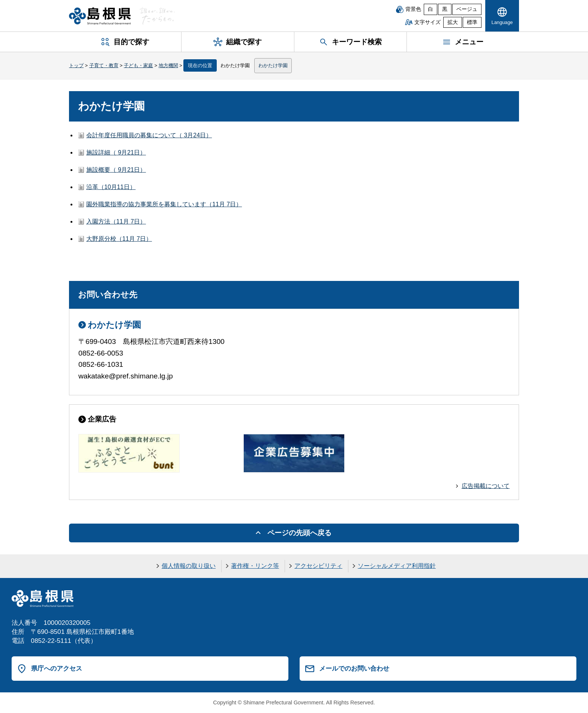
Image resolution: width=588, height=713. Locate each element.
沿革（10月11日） (111, 187)
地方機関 (168, 65)
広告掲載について (486, 486)
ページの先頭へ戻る (299, 533)
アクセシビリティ (318, 566)
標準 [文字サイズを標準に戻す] (472, 22)
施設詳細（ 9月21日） (116, 152)
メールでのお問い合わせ (354, 668)
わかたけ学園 (273, 65)
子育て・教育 (104, 65)
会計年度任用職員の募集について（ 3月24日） (149, 135)
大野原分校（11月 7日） (119, 239)
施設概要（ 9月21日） (116, 170)
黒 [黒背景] (445, 9)
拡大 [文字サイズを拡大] (453, 22)
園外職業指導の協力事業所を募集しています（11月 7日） (164, 204)
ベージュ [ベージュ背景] (467, 9)
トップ (76, 65)
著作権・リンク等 (255, 566)
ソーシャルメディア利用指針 (397, 566)
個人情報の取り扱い (189, 566)
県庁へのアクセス (57, 668)
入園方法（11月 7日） (116, 221)
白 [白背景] (430, 9)
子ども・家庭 (138, 65)
